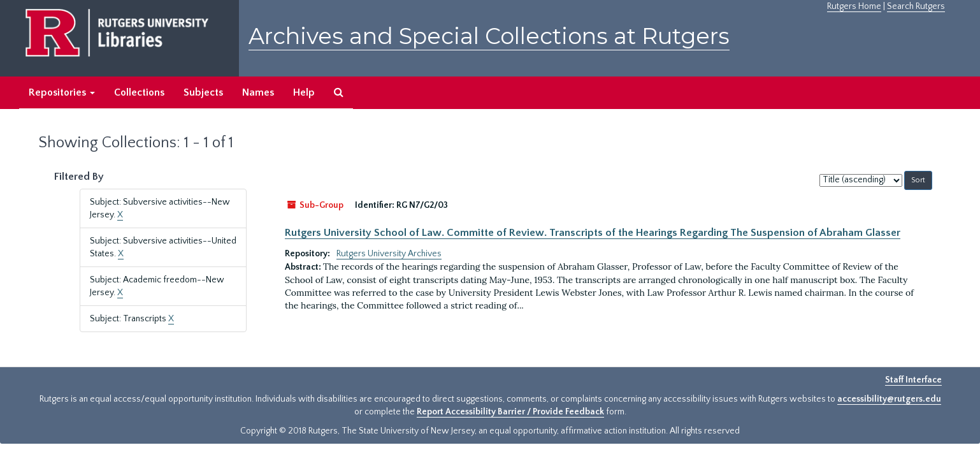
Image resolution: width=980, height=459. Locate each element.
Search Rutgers (916, 6)
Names (258, 92)
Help (304, 92)
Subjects (203, 92)
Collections (139, 92)
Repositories (62, 92)
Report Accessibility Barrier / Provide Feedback (510, 412)
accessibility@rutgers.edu (889, 399)
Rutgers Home (854, 6)
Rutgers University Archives (389, 254)
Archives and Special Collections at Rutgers (489, 36)
